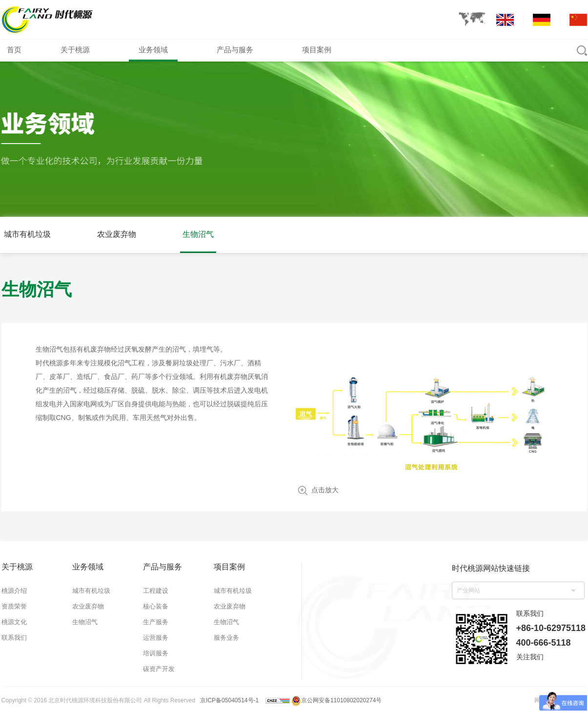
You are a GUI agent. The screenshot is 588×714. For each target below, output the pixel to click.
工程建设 (156, 591)
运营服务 (156, 638)
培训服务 (156, 653)
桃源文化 (14, 622)
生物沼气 (198, 234)
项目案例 (317, 50)
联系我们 (14, 638)
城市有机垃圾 (27, 234)
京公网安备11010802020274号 (336, 700)
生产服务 (156, 622)
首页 (14, 50)
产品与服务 (235, 50)
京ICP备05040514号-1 (229, 700)
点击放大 (325, 490)
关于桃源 (75, 50)
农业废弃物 (117, 234)
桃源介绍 (14, 591)
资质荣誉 (14, 606)
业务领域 (153, 50)
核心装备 (156, 606)
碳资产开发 (159, 669)
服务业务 (226, 638)
